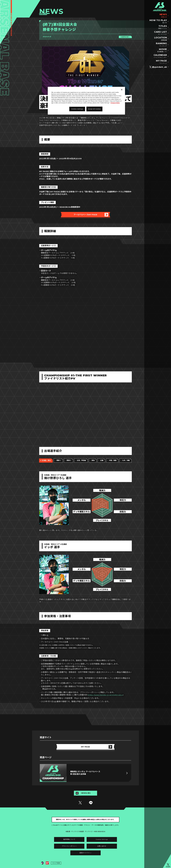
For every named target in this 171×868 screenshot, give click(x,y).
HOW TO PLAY (158, 21)
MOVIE (162, 50)
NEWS (163, 16)
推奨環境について (69, 839)
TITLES (163, 27)
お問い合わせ (102, 846)
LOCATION (161, 39)
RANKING (161, 45)
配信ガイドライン (86, 853)
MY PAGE (161, 62)
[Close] (122, 90)
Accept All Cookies (94, 109)
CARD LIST (160, 33)
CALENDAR (160, 56)
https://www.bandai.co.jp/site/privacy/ (105, 695)
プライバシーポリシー (69, 846)
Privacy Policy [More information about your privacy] (115, 103)
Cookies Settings (102, 839)
